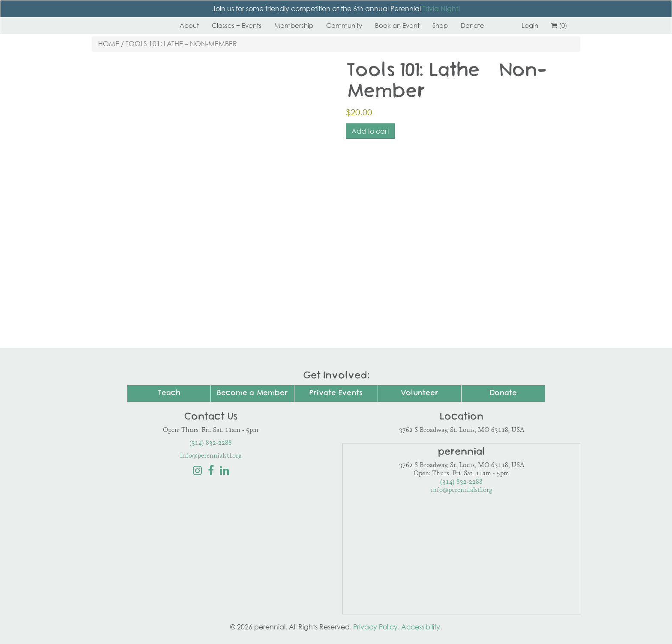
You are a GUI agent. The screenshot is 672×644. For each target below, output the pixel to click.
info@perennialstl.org (211, 456)
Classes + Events (237, 25)
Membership (294, 25)
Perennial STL (124, 25)
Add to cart (370, 131)
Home (109, 44)
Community (344, 25)
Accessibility (421, 627)
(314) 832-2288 (211, 443)
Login (530, 25)
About (189, 25)
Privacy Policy (375, 627)
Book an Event (397, 25)
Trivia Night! (441, 9)
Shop (440, 25)
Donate (472, 25)
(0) (559, 25)
